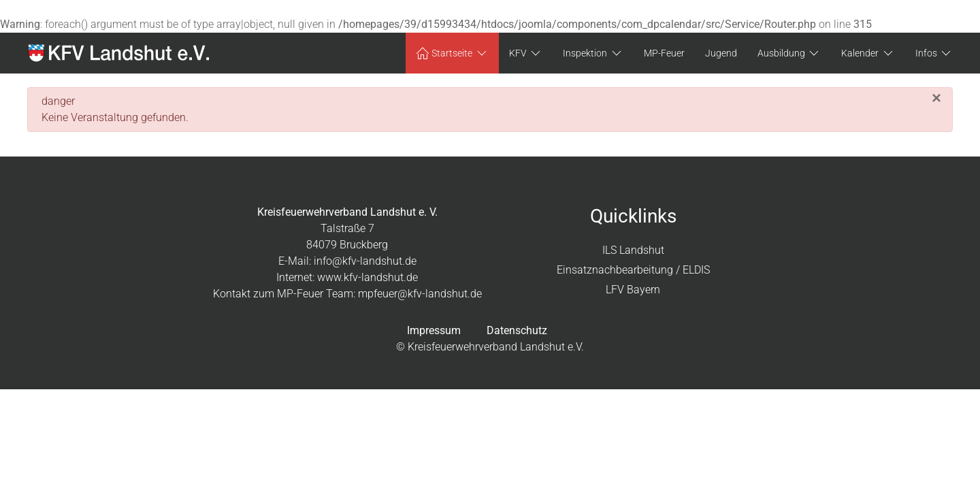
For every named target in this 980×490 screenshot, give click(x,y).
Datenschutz (517, 330)
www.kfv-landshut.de (367, 277)
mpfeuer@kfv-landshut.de (420, 294)
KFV (526, 53)
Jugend (721, 53)
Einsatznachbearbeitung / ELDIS (633, 270)
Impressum (434, 330)
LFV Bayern (633, 290)
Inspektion (593, 53)
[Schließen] (936, 98)
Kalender (868, 53)
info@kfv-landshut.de (365, 261)
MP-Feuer (664, 53)
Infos (934, 53)
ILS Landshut (633, 250)
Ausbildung (789, 53)
